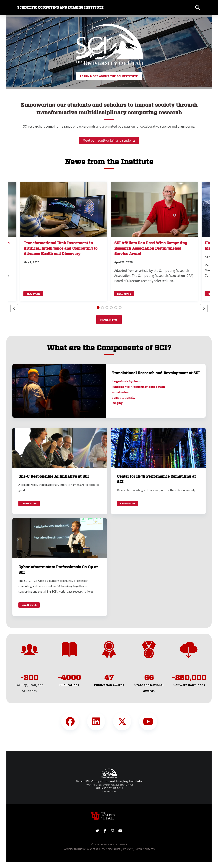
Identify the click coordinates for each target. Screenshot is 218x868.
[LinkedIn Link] (96, 721)
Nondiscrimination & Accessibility (84, 849)
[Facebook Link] (70, 721)
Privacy (128, 849)
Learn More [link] (29, 503)
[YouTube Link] (148, 721)
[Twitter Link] (122, 721)
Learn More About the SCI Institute (109, 76)
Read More (33, 294)
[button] (16, 52)
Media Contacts (145, 849)
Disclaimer (114, 849)
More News (109, 319)
